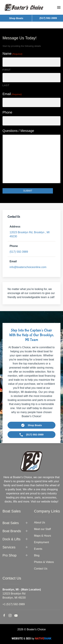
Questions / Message (18, 131)
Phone (7, 112)
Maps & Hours (43, 536)
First (7, 70)
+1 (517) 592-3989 (14, 604)
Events (38, 549)
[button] (59, 7)
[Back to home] (24, 7)
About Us (40, 522)
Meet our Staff (43, 529)
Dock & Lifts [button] (12, 539)
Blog (37, 555)
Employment (42, 542)
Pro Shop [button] (9, 555)
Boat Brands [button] (12, 531)
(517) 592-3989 (19, 252)
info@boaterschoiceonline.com (28, 267)
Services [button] (9, 547)
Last (6, 85)
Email (12, 94)
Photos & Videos (44, 562)
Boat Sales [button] (11, 523)
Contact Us (41, 569)
